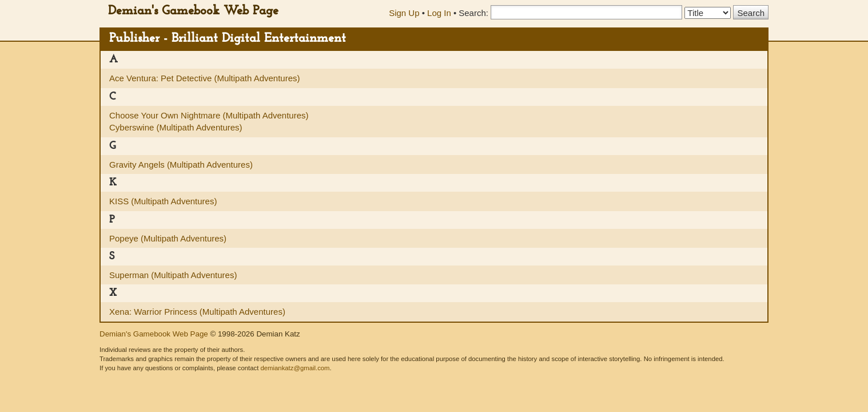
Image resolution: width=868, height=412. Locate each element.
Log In (439, 13)
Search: (473, 13)
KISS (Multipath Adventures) (163, 201)
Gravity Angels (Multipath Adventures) (181, 165)
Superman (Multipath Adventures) (173, 275)
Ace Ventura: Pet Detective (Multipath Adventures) (205, 78)
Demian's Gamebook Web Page (193, 11)
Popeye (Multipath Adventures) (168, 238)
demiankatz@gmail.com (295, 368)
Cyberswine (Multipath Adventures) (176, 127)
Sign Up (404, 13)
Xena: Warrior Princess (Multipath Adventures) (197, 312)
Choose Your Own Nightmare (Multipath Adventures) (209, 115)
